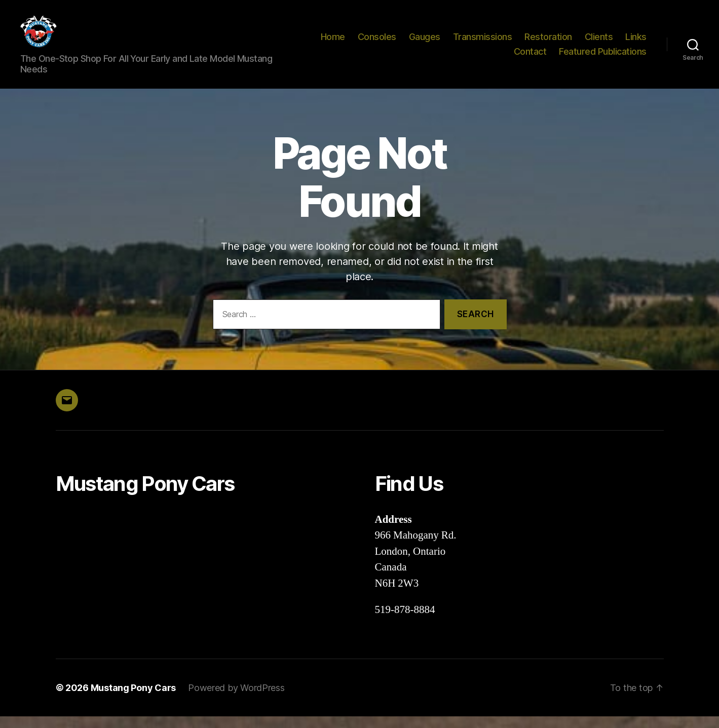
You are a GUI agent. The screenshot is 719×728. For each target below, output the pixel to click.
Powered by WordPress (236, 699)
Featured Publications (603, 58)
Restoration (548, 42)
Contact (530, 58)
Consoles (377, 42)
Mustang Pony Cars (133, 699)
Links (636, 42)
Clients (599, 42)
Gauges (425, 42)
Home (333, 42)
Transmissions (483, 42)
